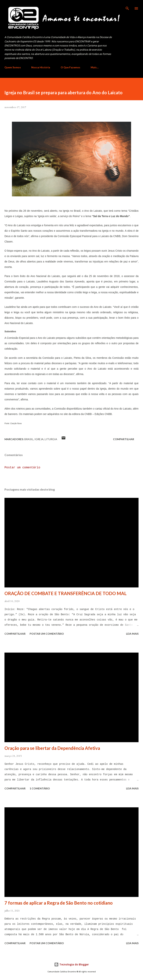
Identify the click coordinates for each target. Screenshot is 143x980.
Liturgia (51, 439)
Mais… (95, 67)
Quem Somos (13, 67)
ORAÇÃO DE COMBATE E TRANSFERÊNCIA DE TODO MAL (66, 593)
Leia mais (132, 634)
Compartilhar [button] (124, 439)
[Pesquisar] (127, 7)
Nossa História (41, 67)
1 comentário (40, 788)
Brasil (29, 439)
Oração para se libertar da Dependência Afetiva (52, 748)
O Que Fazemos (70, 67)
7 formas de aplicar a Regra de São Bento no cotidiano (59, 903)
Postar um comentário (22, 468)
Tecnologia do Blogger (71, 964)
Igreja (39, 439)
